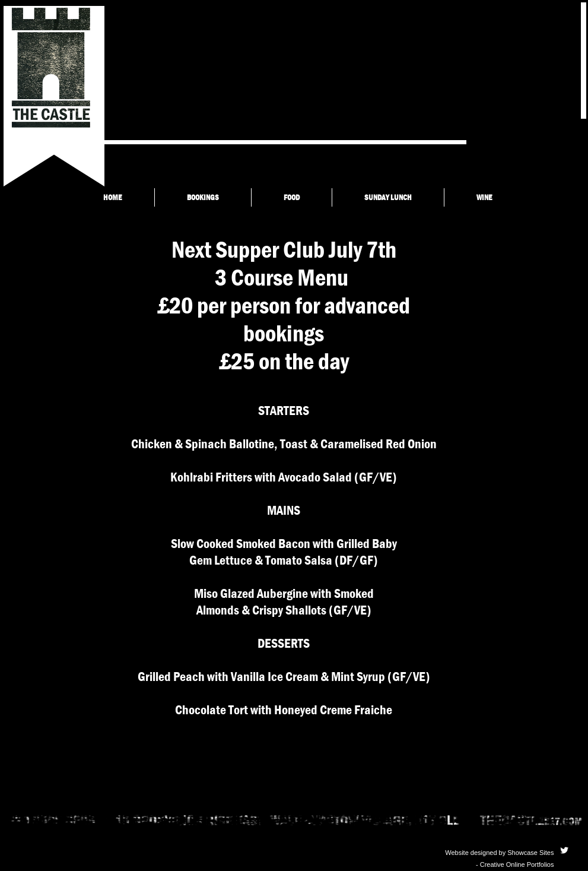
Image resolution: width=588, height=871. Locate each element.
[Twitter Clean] (564, 850)
